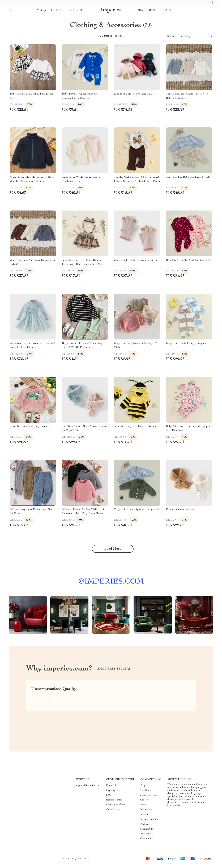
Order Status (113, 812)
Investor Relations (150, 822)
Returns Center (114, 803)
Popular (57, 10)
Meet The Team (149, 798)
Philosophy (146, 837)
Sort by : (172, 39)
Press (143, 808)
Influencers (146, 812)
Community (146, 842)
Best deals (76, 10)
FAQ (109, 798)
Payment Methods (116, 808)
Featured (169, 10)
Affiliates (145, 817)
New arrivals (148, 10)
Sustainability (147, 832)
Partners (145, 827)
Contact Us (112, 788)
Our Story (146, 793)
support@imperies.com (88, 788)
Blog (143, 788)
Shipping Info (113, 793)
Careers (144, 803)
